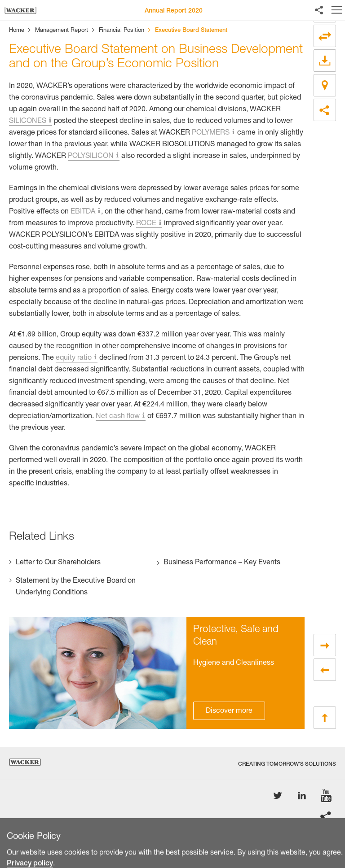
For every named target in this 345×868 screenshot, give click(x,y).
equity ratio (74, 358)
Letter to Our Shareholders (58, 563)
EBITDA (83, 212)
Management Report (62, 31)
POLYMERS (211, 133)
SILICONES (28, 122)
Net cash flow (118, 417)
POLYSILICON (91, 157)
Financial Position (122, 31)
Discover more (229, 711)
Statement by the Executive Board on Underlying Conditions (76, 587)
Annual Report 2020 (174, 11)
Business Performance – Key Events (222, 563)
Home (17, 31)
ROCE (146, 224)
